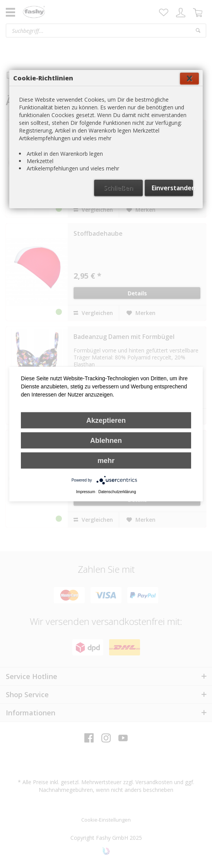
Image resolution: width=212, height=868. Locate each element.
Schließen (118, 188)
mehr (106, 461)
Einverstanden (172, 188)
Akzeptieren (106, 420)
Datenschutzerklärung (117, 492)
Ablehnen (106, 441)
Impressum (86, 492)
